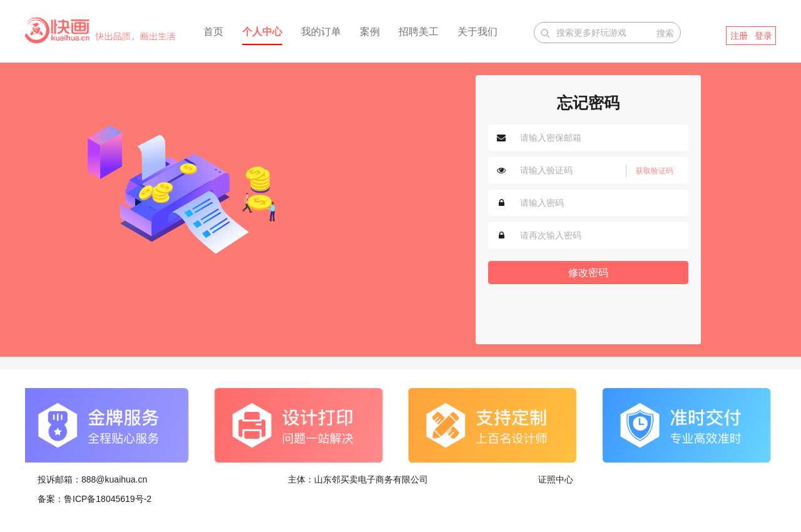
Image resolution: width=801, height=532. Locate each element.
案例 (370, 32)
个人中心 (262, 32)
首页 (213, 32)
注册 (739, 36)
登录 (763, 36)
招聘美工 (419, 32)
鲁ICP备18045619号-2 (108, 499)
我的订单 (321, 32)
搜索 (665, 33)
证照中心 (556, 479)
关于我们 (477, 32)
